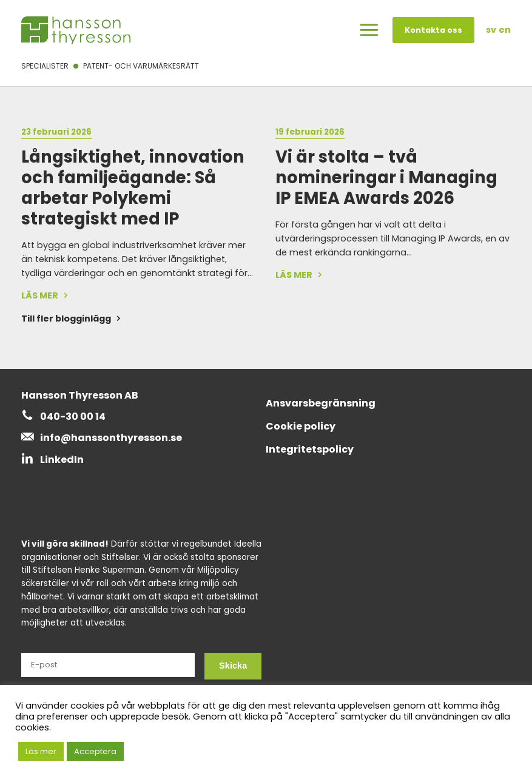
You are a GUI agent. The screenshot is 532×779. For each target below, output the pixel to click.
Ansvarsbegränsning (321, 403)
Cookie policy (301, 426)
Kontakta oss (433, 30)
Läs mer (41, 751)
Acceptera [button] (95, 751)
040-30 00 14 (73, 416)
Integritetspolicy (310, 449)
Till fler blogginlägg (66, 319)
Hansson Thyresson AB (80, 395)
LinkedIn (62, 460)
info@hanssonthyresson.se (111, 438)
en (505, 30)
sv (491, 30)
